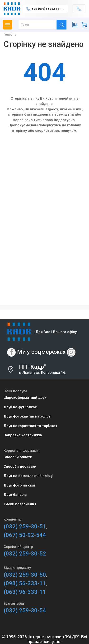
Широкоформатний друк (25, 398)
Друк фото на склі (19, 485)
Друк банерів (15, 495)
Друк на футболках (20, 407)
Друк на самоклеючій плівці (28, 476)
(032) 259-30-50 (25, 575)
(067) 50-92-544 (25, 535)
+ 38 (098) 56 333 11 (45, 9)
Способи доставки (20, 467)
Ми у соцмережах (41, 352)
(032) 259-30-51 (25, 526)
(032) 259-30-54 (25, 610)
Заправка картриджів (23, 435)
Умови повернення (20, 504)
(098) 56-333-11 (25, 583)
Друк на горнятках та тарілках (30, 426)
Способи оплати (18, 457)
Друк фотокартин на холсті (28, 416)
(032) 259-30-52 (25, 554)
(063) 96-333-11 (25, 592)
